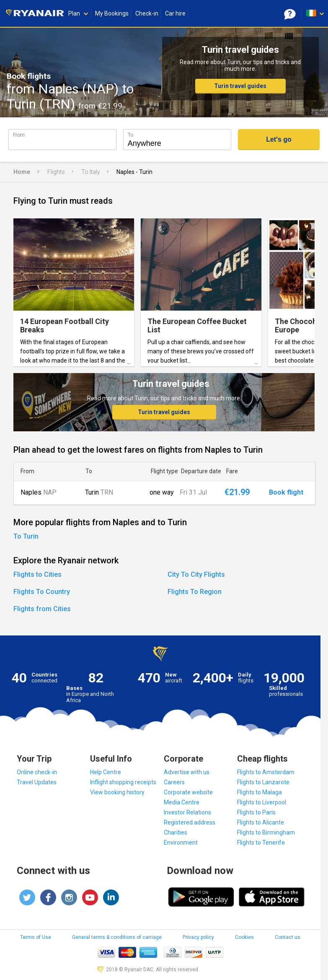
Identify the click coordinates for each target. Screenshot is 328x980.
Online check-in (37, 772)
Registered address (190, 822)
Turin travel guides (240, 86)
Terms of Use (36, 937)
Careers (174, 782)
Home (22, 172)
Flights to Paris (256, 812)
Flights (56, 172)
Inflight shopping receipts (123, 782)
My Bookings (112, 13)
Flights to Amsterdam (266, 772)
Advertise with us (187, 772)
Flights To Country (42, 592)
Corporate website (188, 792)
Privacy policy (198, 937)
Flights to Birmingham (266, 832)
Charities (176, 832)
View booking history (117, 792)
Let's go (279, 139)
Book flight (286, 493)
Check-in (147, 13)
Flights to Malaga (260, 792)
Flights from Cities (42, 609)
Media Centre (182, 802)
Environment (181, 843)
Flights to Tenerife (261, 843)
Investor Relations (187, 812)
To (130, 135)
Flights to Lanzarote (263, 782)
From (19, 135)
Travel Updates (37, 782)
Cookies (244, 937)
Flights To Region (195, 592)
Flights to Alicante (261, 822)
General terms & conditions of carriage (117, 937)
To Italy (91, 172)
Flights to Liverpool (262, 802)
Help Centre (106, 772)
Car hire (175, 13)
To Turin (26, 536)
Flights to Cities (37, 574)
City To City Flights (196, 574)
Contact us (288, 937)
